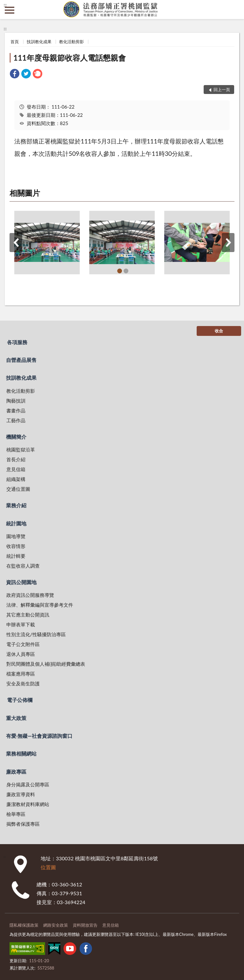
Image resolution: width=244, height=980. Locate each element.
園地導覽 (16, 536)
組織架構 (16, 479)
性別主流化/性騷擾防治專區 (36, 634)
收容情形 (16, 546)
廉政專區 (16, 772)
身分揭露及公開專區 (28, 784)
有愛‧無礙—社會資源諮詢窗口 (39, 736)
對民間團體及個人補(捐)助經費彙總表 (46, 664)
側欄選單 (10, 10)
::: (5, 5)
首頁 (15, 42)
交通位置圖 (18, 489)
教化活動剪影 (71, 42)
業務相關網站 (21, 753)
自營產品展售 (21, 360)
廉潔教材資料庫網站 (28, 804)
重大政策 (16, 718)
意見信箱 (16, 469)
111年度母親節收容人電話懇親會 (70, 58)
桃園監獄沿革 (21, 450)
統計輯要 (16, 556)
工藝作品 (16, 420)
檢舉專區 (16, 814)
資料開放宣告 (85, 925)
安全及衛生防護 (23, 683)
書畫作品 (16, 410)
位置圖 (48, 867)
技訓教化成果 (39, 42)
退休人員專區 (21, 654)
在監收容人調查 (23, 566)
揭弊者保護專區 (23, 824)
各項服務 (17, 342)
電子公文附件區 (23, 644)
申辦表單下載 (21, 624)
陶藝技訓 (16, 401)
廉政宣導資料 (21, 794)
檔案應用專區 (21, 674)
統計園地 (16, 523)
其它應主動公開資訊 (28, 615)
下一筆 (228, 243)
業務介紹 (16, 505)
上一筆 (16, 243)
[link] (15, 74)
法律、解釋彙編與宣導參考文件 (40, 605)
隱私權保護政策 (24, 925)
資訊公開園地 (21, 582)
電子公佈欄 (20, 700)
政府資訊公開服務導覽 (30, 595)
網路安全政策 (56, 925)
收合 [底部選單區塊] (219, 331)
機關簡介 (16, 437)
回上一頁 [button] (222, 90)
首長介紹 (16, 459)
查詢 (234, 10)
